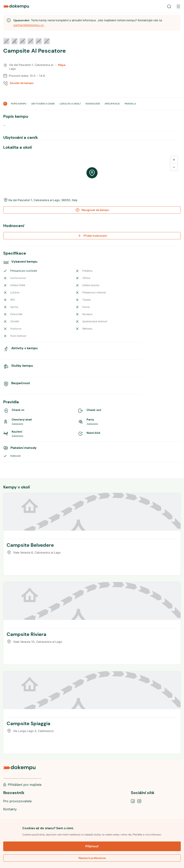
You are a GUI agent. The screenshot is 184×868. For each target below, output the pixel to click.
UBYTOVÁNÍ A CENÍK (43, 104)
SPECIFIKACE (112, 104)
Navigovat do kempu (92, 210)
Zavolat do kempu (22, 83)
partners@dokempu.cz (29, 25)
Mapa (60, 65)
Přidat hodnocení (92, 236)
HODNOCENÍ (93, 104)
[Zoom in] (174, 160)
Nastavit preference (92, 858)
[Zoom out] (174, 167)
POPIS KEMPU (19, 104)
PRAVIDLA (130, 104)
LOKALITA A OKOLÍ (70, 104)
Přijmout (92, 846)
